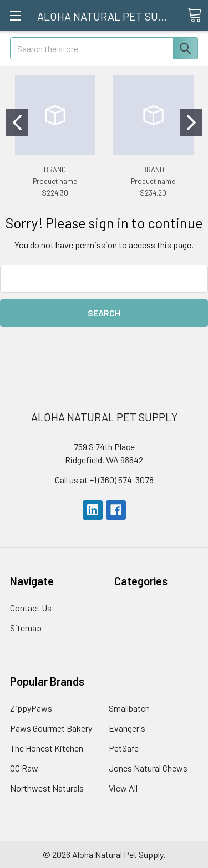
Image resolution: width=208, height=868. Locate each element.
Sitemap (26, 628)
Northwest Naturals (47, 788)
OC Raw (24, 768)
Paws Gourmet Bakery (51, 728)
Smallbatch (129, 708)
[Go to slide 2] (191, 122)
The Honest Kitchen (47, 748)
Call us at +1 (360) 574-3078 (104, 480)
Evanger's (127, 728)
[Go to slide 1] (17, 122)
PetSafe (124, 748)
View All (123, 788)
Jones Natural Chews (148, 768)
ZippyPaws (31, 708)
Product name (55, 181)
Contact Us (31, 608)
